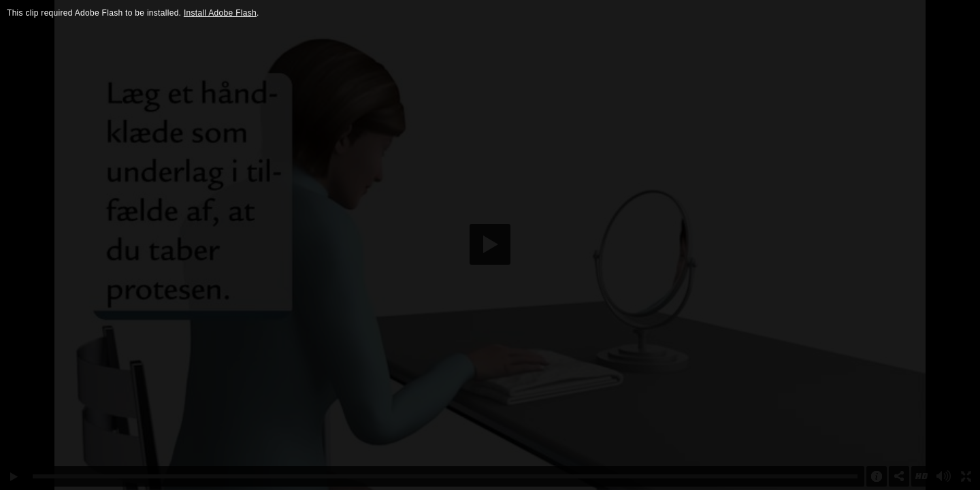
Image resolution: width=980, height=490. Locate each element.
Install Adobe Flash (220, 13)
